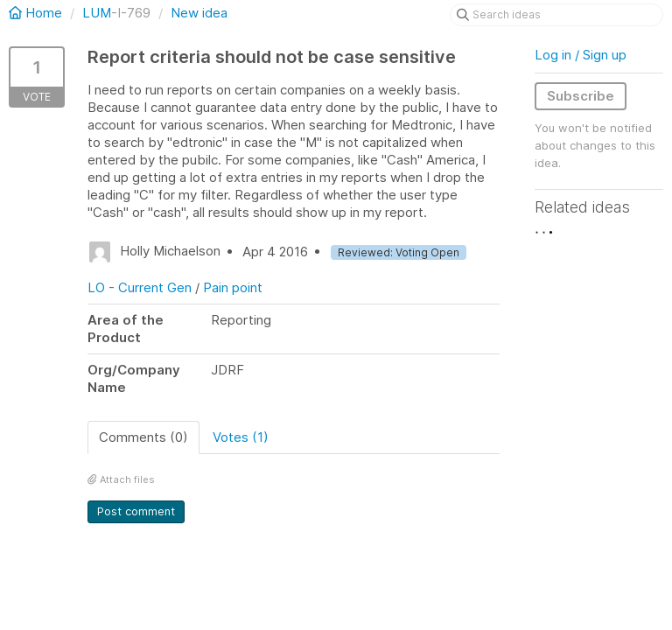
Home (37, 13)
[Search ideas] (556, 15)
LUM (97, 13)
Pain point (233, 287)
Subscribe (581, 96)
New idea (199, 13)
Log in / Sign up (581, 55)
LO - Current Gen (140, 287)
